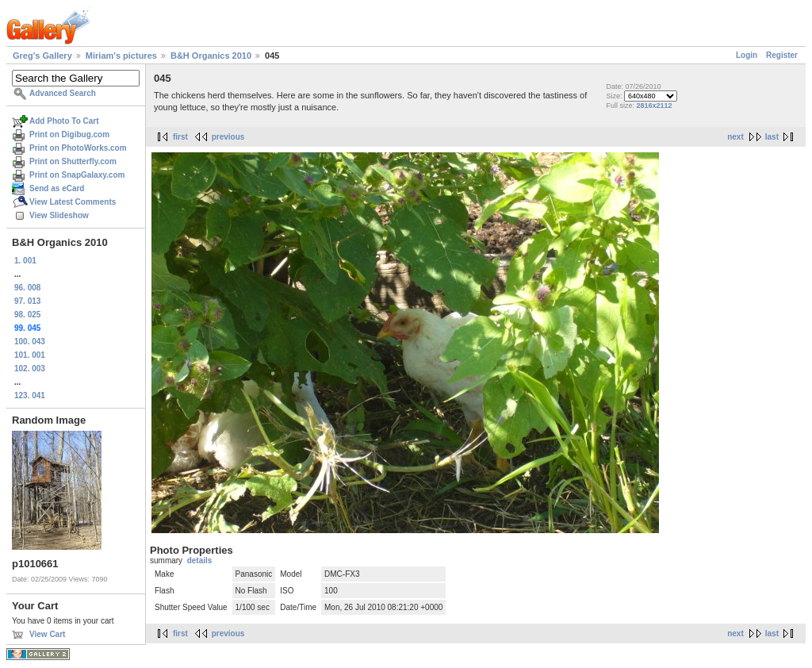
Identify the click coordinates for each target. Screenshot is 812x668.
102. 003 (30, 369)
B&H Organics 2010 (211, 56)
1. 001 (25, 261)
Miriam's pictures (121, 56)
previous (228, 137)
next (735, 137)
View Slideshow (59, 215)
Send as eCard (57, 188)
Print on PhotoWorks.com (78, 148)
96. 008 (27, 288)
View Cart (47, 634)
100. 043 (30, 342)
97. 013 (27, 301)
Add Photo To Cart (64, 121)
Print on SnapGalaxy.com (77, 175)
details (200, 561)
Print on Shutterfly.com (73, 161)
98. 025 (27, 315)
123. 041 (30, 395)
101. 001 (30, 355)
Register (782, 55)
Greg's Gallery (42, 56)
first (180, 137)
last (772, 137)
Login (747, 55)
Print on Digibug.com (69, 134)
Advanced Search (63, 93)
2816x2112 (654, 106)
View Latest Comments (73, 202)
